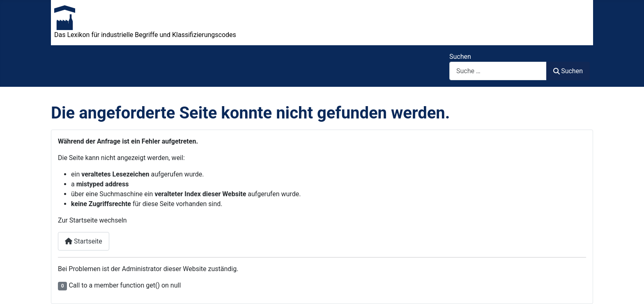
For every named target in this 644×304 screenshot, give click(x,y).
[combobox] (498, 71)
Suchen (460, 57)
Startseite (84, 241)
